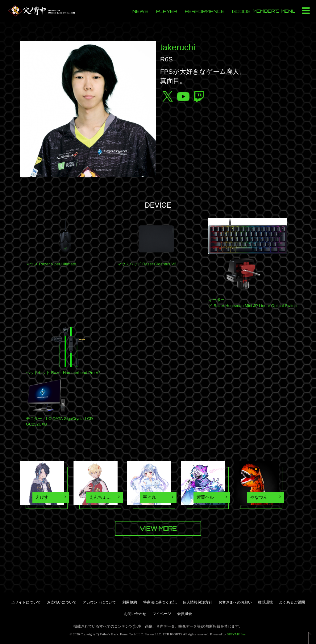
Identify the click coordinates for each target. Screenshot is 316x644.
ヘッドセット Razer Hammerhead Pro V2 (63, 373)
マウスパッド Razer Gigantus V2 (147, 264)
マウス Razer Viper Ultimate (51, 264)
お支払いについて (62, 602)
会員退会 (185, 614)
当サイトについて (26, 602)
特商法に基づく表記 (160, 602)
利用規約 (130, 602)
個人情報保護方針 (197, 602)
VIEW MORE (158, 529)
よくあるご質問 (292, 602)
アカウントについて (99, 602)
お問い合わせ (135, 614)
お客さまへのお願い (235, 602)
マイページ (162, 614)
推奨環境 (265, 602)
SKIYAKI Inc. (237, 634)
